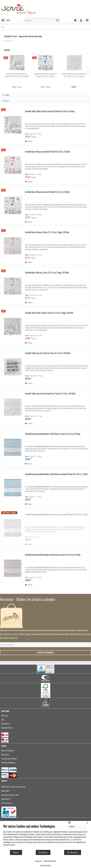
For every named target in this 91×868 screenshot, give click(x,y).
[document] (45, 837)
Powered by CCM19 (45, 866)
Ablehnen (16, 852)
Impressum (39, 861)
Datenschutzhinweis (50, 861)
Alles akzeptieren (73, 852)
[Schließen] (87, 823)
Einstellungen (43, 852)
